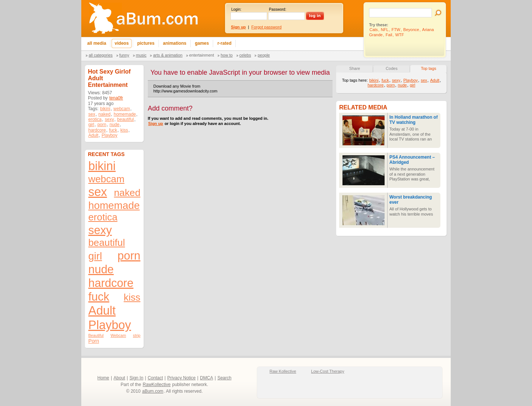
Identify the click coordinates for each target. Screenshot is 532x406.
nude (114, 125)
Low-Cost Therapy (328, 371)
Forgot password (266, 27)
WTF (400, 35)
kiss (124, 130)
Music (141, 55)
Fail (389, 35)
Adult (93, 135)
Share (354, 68)
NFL (385, 30)
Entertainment (202, 55)
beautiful (125, 119)
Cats (374, 30)
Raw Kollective (283, 371)
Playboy (110, 135)
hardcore (97, 130)
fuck (113, 130)
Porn (94, 341)
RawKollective (156, 385)
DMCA (206, 378)
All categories (101, 55)
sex (92, 114)
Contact (155, 378)
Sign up (156, 124)
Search (224, 378)
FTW (396, 30)
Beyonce (411, 30)
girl (91, 125)
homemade (125, 114)
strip (137, 335)
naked (104, 114)
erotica (95, 119)
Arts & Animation (168, 55)
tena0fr (116, 98)
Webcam (118, 335)
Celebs (245, 55)
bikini (105, 109)
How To (226, 55)
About (119, 378)
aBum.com (153, 391)
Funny (124, 55)
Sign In (137, 378)
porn (102, 125)
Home (103, 378)
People (264, 55)
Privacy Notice (182, 378)
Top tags (429, 68)
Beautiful (96, 335)
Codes (392, 68)
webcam (122, 109)
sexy (110, 119)
